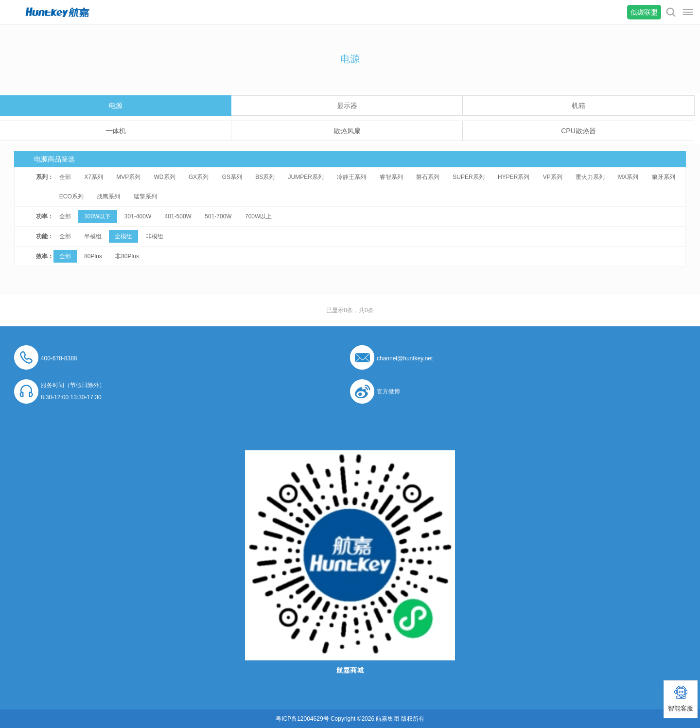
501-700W (218, 216)
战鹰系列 (108, 196)
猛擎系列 (145, 196)
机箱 (578, 106)
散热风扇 (347, 131)
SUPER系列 (468, 177)
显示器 (347, 106)
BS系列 (265, 177)
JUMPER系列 (306, 177)
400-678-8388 (59, 358)
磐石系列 (428, 177)
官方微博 (388, 391)
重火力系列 (590, 177)
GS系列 (232, 177)
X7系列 (94, 177)
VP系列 (553, 177)
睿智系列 (391, 177)
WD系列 (165, 177)
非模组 (155, 236)
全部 (65, 177)
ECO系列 (71, 196)
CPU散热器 (578, 131)
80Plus (93, 256)
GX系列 (199, 177)
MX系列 (628, 177)
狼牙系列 (664, 177)
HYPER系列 (514, 177)
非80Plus (127, 256)
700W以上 (258, 216)
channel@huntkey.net (405, 358)
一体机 (116, 131)
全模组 (123, 236)
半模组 (93, 236)
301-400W (138, 216)
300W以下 (97, 216)
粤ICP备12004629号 (302, 719)
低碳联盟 (644, 12)
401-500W (178, 216)
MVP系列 (128, 177)
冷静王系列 (351, 177)
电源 (116, 106)
